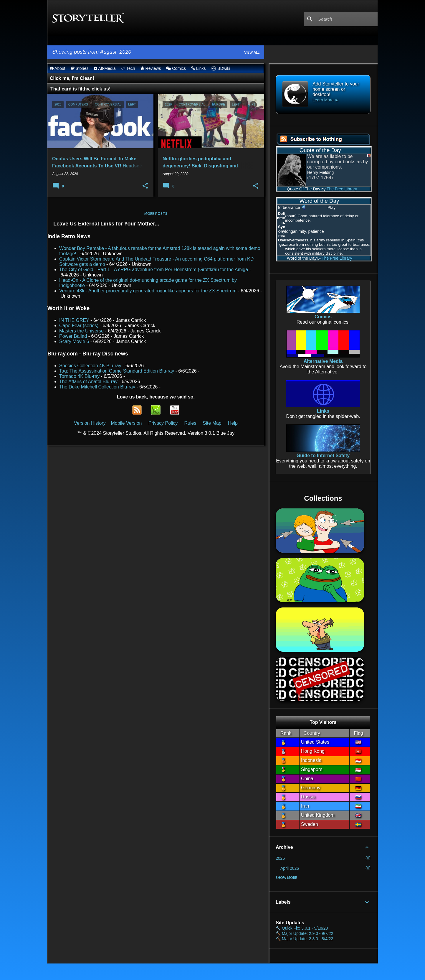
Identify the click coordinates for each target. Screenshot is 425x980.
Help (233, 423)
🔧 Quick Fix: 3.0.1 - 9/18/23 (302, 928)
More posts (156, 214)
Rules (190, 423)
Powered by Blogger (212, 972)
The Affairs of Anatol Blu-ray (88, 382)
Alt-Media (105, 68)
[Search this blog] (347, 19)
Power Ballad (73, 336)
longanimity (296, 231)
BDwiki (220, 68)
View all (252, 52)
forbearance (289, 207)
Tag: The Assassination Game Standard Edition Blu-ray (117, 371)
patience (316, 231)
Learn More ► (326, 100)
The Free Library (342, 189)
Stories (80, 68)
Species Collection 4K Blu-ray (90, 366)
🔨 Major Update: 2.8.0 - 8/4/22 (304, 939)
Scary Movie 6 (74, 341)
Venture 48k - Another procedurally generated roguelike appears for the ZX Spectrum (148, 291)
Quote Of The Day (298, 189)
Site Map (212, 423)
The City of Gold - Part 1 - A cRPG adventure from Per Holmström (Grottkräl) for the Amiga (154, 270)
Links (199, 68)
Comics (176, 68)
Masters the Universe (81, 331)
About (58, 68)
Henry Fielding (320, 172)
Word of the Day (297, 258)
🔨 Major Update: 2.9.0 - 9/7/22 (304, 933)
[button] (145, 186)
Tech (128, 68)
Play (331, 207)
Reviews (151, 68)
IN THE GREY (74, 320)
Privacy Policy (163, 423)
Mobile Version (127, 423)
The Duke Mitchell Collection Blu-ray (97, 387)
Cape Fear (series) (79, 326)
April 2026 (290, 868)
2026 (280, 858)
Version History (90, 423)
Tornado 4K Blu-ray (79, 376)
